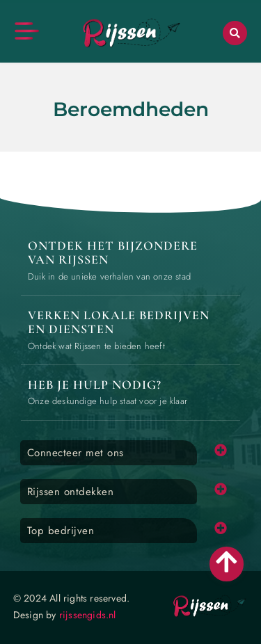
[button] (235, 33)
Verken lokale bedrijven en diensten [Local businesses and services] (119, 322)
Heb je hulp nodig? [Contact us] (95, 385)
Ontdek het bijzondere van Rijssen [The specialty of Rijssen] (113, 252)
